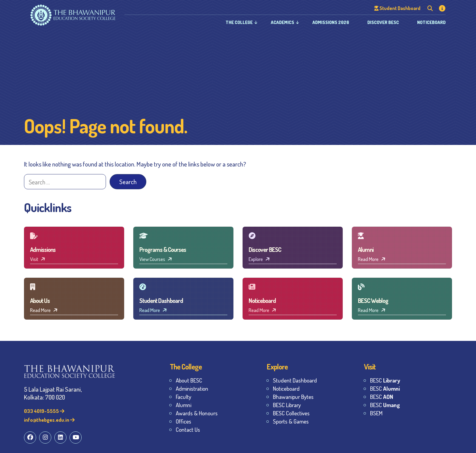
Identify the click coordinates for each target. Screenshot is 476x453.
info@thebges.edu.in (49, 420)
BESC (385, 380)
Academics (282, 22)
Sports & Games (291, 421)
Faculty (184, 397)
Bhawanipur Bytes (293, 397)
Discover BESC (383, 22)
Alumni (184, 405)
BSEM (376, 413)
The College (239, 22)
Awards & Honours (197, 413)
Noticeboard (431, 22)
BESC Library (287, 405)
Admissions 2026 (331, 22)
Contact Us (188, 429)
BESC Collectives (291, 413)
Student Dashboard (295, 380)
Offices (184, 421)
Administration (192, 388)
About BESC (189, 380)
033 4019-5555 (44, 411)
